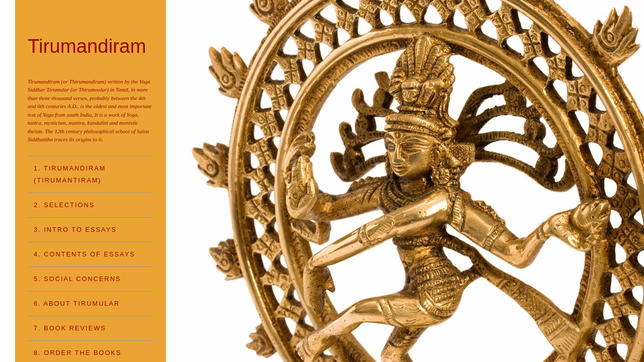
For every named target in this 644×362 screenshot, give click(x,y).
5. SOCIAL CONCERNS (77, 279)
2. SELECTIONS (64, 205)
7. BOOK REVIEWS (70, 328)
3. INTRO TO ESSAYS (75, 230)
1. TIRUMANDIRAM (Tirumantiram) (70, 174)
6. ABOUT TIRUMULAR (77, 303)
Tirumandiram (87, 46)
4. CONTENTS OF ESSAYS (85, 254)
